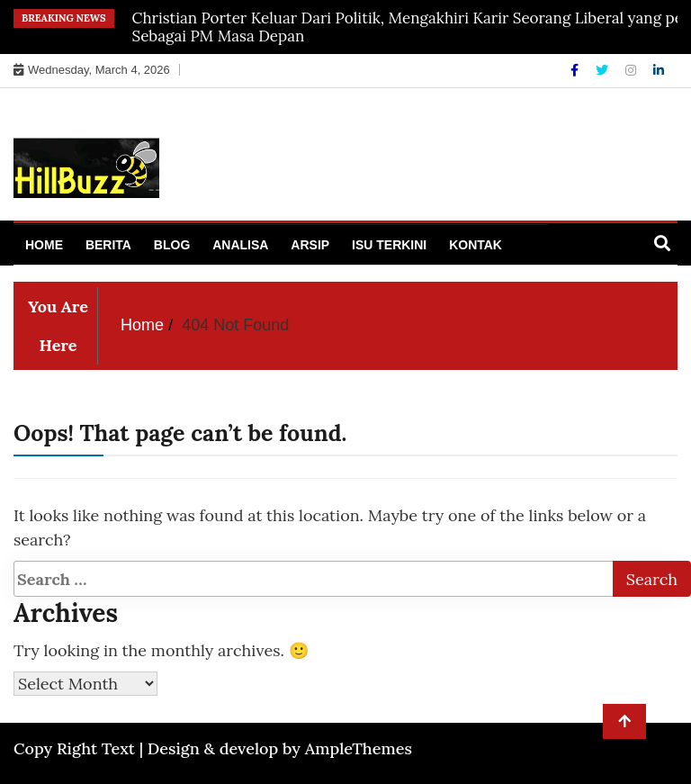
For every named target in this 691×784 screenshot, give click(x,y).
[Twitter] (604, 70)
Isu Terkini (389, 245)
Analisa (240, 245)
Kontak (476, 245)
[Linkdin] (659, 70)
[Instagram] (633, 70)
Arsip (310, 245)
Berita (108, 245)
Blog (172, 245)
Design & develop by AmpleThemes (280, 748)
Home (44, 245)
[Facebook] (576, 70)
